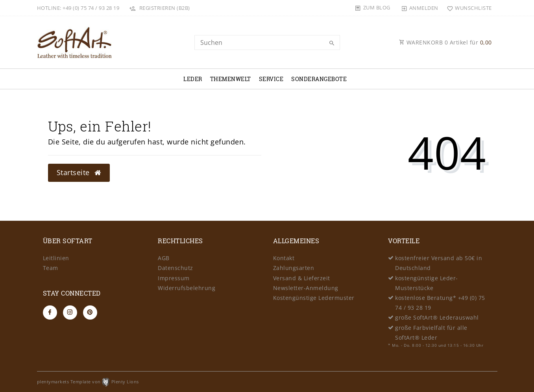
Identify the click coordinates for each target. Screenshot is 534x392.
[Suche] (332, 43)
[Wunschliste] (468, 8)
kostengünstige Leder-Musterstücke (427, 283)
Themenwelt (231, 79)
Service (271, 79)
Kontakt (284, 258)
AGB (164, 258)
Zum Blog (377, 7)
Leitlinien (56, 258)
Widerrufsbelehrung (187, 288)
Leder (193, 79)
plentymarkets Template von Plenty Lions (88, 382)
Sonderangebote (319, 79)
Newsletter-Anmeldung (306, 288)
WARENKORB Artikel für (445, 42)
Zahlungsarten (294, 268)
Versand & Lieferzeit (302, 278)
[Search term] (267, 43)
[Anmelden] (419, 8)
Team (51, 268)
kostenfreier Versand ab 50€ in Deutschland (439, 263)
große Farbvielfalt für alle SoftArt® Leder (431, 333)
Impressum (174, 278)
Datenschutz (176, 268)
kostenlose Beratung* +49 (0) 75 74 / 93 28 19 (440, 303)
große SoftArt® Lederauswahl (437, 317)
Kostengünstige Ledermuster (314, 298)
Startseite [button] (79, 172)
